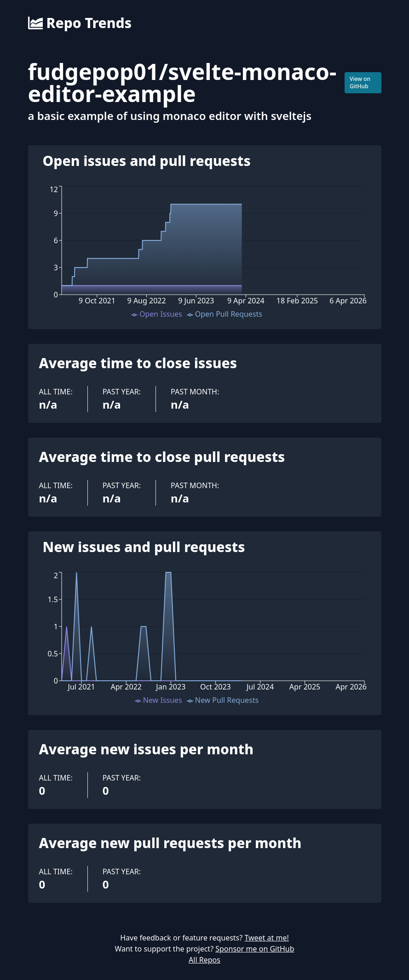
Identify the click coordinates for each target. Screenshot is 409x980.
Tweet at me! (266, 938)
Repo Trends (80, 23)
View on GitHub (360, 83)
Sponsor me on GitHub (255, 949)
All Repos (204, 960)
